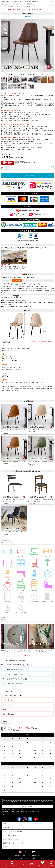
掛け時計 (48, 574)
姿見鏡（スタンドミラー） (48, 597)
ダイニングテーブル (7, 563)
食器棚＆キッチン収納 (34, 563)
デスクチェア (34, 574)
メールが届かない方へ (9, 835)
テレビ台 (34, 552)
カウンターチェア (7, 574)
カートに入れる (29, 175)
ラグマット (48, 585)
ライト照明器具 (7, 585)
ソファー (7, 552)
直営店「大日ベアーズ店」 (11, 839)
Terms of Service (41, 859)
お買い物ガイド (7, 828)
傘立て (7, 608)
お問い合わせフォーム (28, 806)
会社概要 (5, 824)
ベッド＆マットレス (21, 585)
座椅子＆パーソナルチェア (34, 597)
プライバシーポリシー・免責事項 (12, 831)
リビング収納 (48, 552)
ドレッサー (21, 597)
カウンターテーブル (48, 563)
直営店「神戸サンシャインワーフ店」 (14, 843)
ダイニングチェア (21, 563)
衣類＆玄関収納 (34, 585)
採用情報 (5, 847)
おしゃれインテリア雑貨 (21, 608)
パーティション (7, 597)
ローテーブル (21, 552)
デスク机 (21, 574)
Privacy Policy (33, 859)
